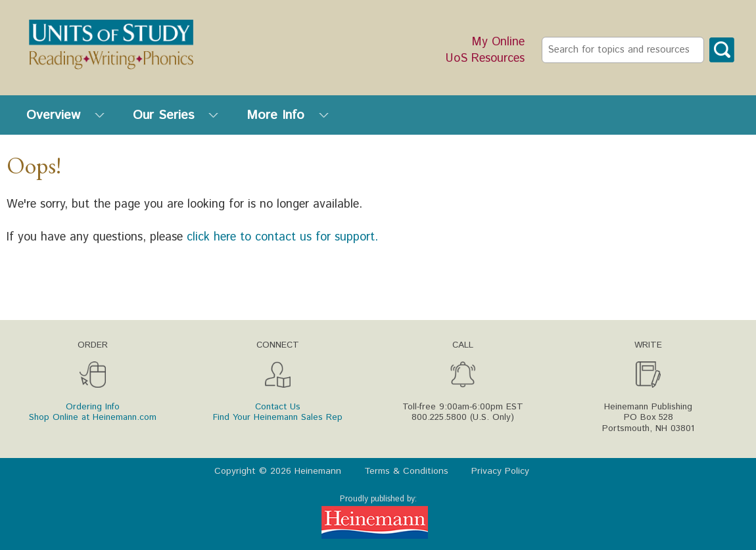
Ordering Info (93, 407)
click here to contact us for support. (282, 237)
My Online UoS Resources (485, 51)
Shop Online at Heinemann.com (93, 417)
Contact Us (278, 407)
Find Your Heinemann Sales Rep (278, 417)
